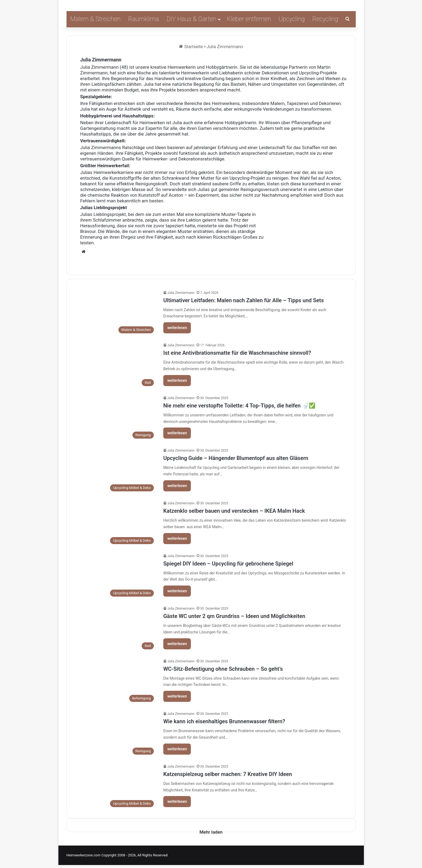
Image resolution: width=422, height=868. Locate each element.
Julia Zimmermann (101, 60)
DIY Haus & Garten (192, 19)
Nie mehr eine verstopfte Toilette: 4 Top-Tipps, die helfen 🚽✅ (239, 406)
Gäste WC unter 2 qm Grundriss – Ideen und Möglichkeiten (234, 616)
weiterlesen (177, 328)
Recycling (325, 19)
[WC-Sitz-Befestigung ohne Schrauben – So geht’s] (116, 682)
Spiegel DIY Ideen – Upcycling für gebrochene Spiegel (228, 564)
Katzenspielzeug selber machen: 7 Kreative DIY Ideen (228, 774)
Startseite (191, 47)
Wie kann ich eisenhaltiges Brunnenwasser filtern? (224, 721)
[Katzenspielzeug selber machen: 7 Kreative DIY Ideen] (116, 787)
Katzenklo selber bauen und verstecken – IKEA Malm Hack (234, 511)
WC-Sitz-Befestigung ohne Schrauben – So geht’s (223, 669)
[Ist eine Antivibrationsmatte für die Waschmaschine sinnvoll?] (116, 366)
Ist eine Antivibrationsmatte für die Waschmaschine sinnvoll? (237, 353)
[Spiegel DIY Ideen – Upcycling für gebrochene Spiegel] (116, 576)
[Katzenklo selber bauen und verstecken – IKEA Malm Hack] (116, 524)
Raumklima (144, 19)
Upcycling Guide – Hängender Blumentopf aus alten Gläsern (236, 458)
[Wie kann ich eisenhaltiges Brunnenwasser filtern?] (116, 734)
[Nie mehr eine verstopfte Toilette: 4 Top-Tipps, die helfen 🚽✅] (116, 418)
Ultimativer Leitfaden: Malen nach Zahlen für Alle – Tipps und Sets (244, 300)
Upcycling (292, 19)
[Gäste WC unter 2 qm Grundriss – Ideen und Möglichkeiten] (116, 629)
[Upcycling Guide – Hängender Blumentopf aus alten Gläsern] (116, 471)
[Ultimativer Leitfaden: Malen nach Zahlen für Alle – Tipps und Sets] (116, 313)
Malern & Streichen (96, 19)
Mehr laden (211, 833)
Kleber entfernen (249, 19)
